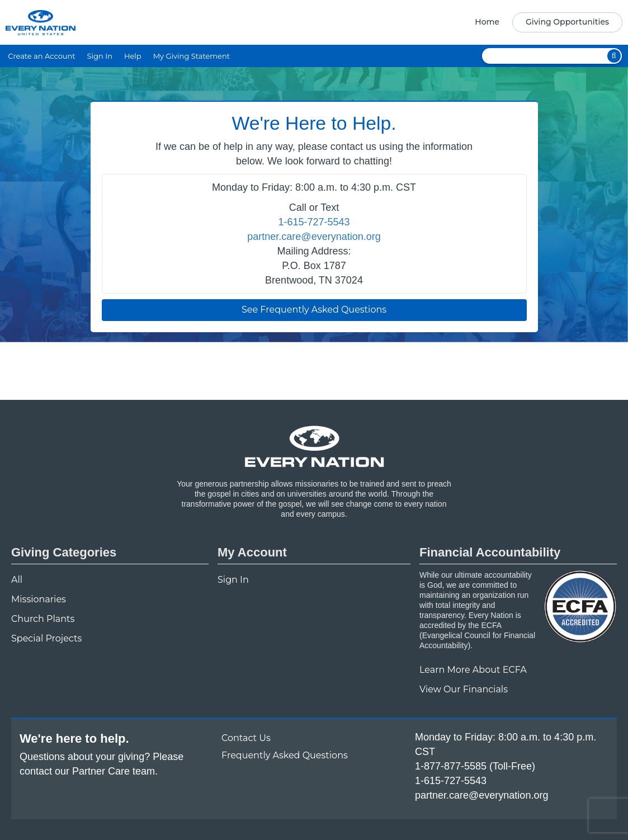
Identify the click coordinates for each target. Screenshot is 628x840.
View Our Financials (464, 689)
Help (133, 56)
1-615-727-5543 (314, 222)
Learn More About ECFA (473, 670)
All (17, 580)
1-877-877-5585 (451, 766)
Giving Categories (64, 552)
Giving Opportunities (567, 22)
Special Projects (46, 638)
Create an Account (41, 56)
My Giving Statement (192, 56)
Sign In (100, 56)
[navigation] (545, 22)
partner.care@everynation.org (314, 237)
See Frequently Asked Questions (314, 310)
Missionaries (39, 599)
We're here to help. (74, 738)
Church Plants (43, 619)
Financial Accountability (490, 552)
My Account (252, 552)
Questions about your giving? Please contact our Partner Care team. (101, 764)
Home (487, 22)
